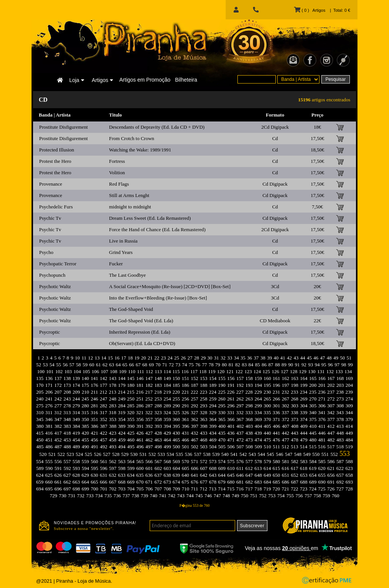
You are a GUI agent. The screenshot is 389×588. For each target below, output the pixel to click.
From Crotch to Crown (132, 138)
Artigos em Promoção (145, 80)
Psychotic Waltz (55, 286)
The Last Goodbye (127, 275)
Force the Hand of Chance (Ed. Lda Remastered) (157, 229)
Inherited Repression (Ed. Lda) (140, 332)
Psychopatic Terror (58, 264)
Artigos (103, 80)
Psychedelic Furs (56, 207)
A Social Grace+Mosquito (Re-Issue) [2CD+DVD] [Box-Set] (170, 286)
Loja (77, 80)
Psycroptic (50, 332)
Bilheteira (186, 80)
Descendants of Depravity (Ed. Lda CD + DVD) (157, 127)
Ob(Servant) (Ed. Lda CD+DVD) (142, 343)
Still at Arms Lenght (129, 195)
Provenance (51, 184)
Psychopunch (52, 275)
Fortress (117, 161)
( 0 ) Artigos (310, 10)
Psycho (46, 252)
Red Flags (119, 184)
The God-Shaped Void (131, 309)
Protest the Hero (55, 161)
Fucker (116, 264)
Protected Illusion (57, 150)
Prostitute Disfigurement (63, 127)
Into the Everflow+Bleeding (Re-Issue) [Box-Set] (158, 298)
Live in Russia (123, 241)
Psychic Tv (50, 218)
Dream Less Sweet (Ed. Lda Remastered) (150, 218)
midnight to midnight (130, 207)
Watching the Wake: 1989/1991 (140, 150)
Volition (117, 173)
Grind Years (121, 252)
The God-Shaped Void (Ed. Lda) (141, 321)
